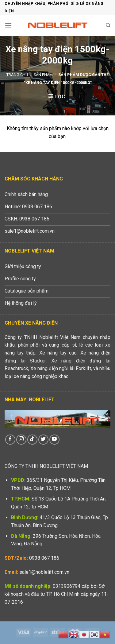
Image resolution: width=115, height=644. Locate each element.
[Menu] (8, 25)
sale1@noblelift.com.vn (44, 572)
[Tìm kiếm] (108, 25)
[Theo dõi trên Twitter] (43, 440)
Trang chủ (17, 75)
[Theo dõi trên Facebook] (10, 440)
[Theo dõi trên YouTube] (54, 440)
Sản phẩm (43, 75)
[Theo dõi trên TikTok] (32, 440)
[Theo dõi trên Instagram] (21, 440)
